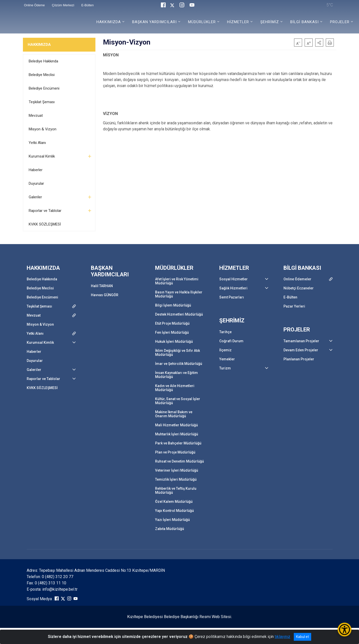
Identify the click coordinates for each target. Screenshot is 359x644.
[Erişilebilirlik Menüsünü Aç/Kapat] (345, 630)
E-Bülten (290, 297)
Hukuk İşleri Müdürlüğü (174, 342)
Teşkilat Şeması (42, 102)
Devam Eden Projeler (301, 350)
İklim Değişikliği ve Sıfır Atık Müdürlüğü (177, 353)
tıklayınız (282, 637)
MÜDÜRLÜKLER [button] (202, 22)
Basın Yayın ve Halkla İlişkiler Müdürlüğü (179, 294)
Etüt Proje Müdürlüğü (172, 323)
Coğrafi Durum (231, 341)
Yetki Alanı (37, 143)
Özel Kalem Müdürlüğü (174, 502)
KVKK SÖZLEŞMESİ (45, 224)
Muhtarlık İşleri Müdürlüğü (177, 434)
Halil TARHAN (102, 286)
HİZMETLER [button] (238, 22)
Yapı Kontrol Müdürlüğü (174, 511)
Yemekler (227, 359)
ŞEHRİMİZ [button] (270, 22)
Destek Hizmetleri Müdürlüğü (179, 314)
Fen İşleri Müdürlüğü (172, 332)
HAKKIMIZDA (39, 45)
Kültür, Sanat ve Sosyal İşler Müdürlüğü (178, 401)
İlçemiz (225, 350)
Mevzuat (36, 116)
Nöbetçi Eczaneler (299, 288)
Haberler (36, 170)
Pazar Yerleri (294, 306)
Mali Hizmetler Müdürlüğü (176, 425)
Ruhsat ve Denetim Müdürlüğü (179, 461)
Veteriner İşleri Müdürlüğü (177, 470)
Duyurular (36, 183)
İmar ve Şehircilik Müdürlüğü (179, 364)
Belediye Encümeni (44, 88)
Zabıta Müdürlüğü (170, 529)
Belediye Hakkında (43, 61)
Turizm (225, 368)
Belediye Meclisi (42, 75)
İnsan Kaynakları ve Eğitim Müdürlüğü (176, 375)
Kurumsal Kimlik (42, 156)
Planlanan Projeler (299, 359)
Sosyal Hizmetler (234, 279)
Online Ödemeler (297, 279)
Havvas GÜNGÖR (105, 295)
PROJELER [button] (340, 22)
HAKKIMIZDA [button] (109, 22)
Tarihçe (225, 332)
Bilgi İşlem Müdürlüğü (173, 305)
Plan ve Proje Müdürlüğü (175, 452)
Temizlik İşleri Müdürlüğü (176, 479)
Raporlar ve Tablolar (45, 211)
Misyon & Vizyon (43, 129)
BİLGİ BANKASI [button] (304, 22)
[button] (319, 43)
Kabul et (302, 637)
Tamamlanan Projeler (301, 341)
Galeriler (35, 197)
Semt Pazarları (232, 297)
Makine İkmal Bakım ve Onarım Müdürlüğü (174, 414)
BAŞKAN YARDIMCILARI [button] (154, 22)
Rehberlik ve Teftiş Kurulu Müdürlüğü (176, 490)
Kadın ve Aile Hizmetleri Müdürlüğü (175, 388)
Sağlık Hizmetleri (233, 288)
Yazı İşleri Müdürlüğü (172, 520)
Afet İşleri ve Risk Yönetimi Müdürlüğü (177, 281)
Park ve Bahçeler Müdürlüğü (178, 443)
